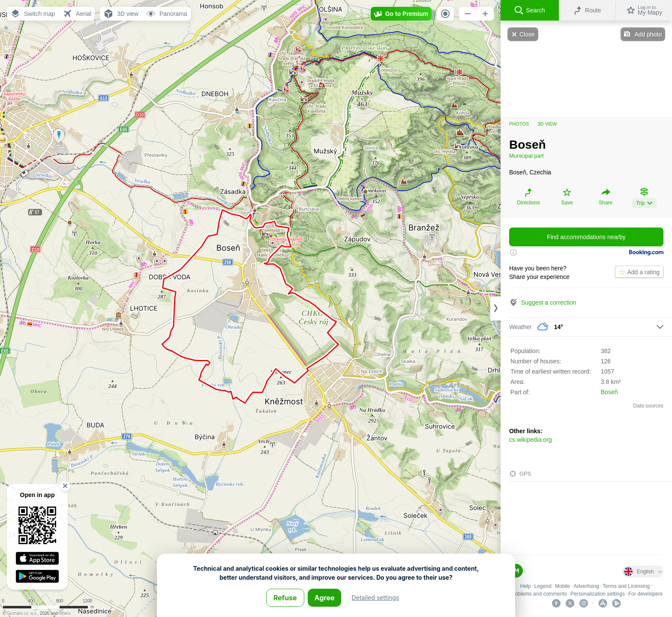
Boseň (609, 392)
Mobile (562, 586)
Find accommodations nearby (586, 237)
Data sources (648, 406)
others (65, 613)
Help (526, 586)
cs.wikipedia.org (531, 440)
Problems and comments (538, 594)
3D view (547, 124)
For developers (645, 594)
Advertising (586, 586)
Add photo (648, 34)
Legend (543, 586)
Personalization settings (598, 594)
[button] (33, 14)
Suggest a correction (549, 303)
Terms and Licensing (626, 586)
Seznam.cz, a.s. (22, 613)
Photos (519, 124)
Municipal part (526, 156)
